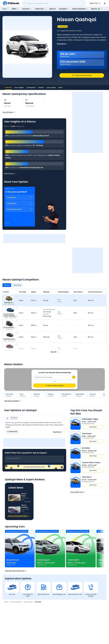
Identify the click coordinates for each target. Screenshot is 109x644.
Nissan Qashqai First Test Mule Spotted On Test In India (26, 506)
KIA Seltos (86, 448)
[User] (105, 3)
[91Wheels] (11, 3)
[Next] (102, 549)
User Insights (19, 87)
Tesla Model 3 (73, 560)
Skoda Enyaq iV (43, 560)
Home (6, 602)
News (60, 87)
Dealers (41, 87)
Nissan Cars (28, 602)
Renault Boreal (13, 560)
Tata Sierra (87, 477)
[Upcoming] (17, 285)
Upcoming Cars (16, 602)
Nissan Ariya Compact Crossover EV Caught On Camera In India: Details (26, 495)
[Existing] (7, 285)
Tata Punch (87, 434)
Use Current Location (54, 386)
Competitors (31, 87)
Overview (8, 88)
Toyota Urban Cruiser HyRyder (91, 463)
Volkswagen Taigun (90, 419)
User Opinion (51, 87)
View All (54, 352)
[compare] (16, 297)
